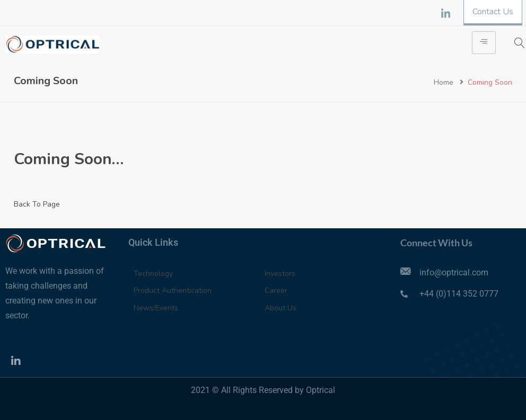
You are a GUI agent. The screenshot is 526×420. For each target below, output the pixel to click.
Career (276, 291)
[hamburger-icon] (484, 43)
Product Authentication (173, 291)
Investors (280, 274)
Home (444, 82)
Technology (153, 274)
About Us (280, 308)
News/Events (156, 308)
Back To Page (37, 204)
